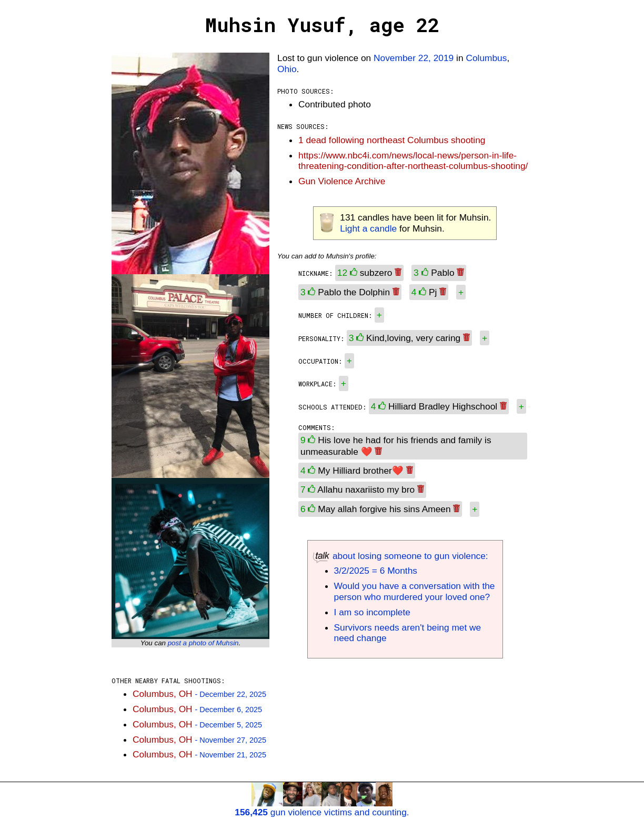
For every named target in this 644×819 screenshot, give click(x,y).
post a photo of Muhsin (203, 643)
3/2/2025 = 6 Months (376, 571)
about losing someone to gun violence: (401, 556)
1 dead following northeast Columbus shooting (392, 140)
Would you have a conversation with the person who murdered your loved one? (415, 591)
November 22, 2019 (414, 58)
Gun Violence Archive (342, 181)
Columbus (486, 58)
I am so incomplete (372, 612)
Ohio (287, 69)
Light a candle (368, 228)
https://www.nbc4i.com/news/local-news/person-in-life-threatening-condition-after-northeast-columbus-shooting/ (413, 161)
